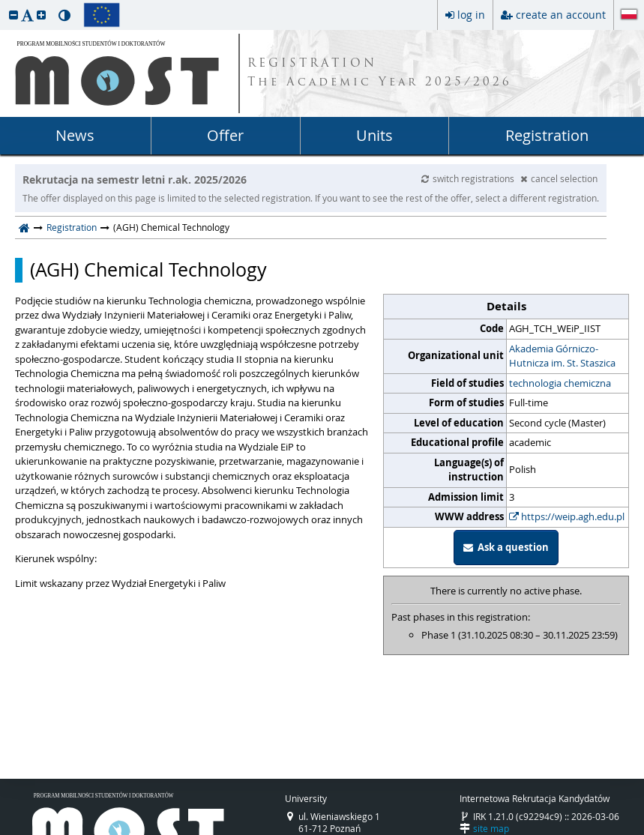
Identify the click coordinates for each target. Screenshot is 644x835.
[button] (13, 15)
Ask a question (506, 547)
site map (491, 828)
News (75, 135)
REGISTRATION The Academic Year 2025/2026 (380, 73)
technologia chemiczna (560, 383)
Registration (547, 135)
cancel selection (559, 178)
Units (374, 135)
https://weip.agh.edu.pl (567, 516)
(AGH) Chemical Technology (148, 270)
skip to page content (4, 4)
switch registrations (469, 178)
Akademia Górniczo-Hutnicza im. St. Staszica (562, 356)
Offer (225, 135)
